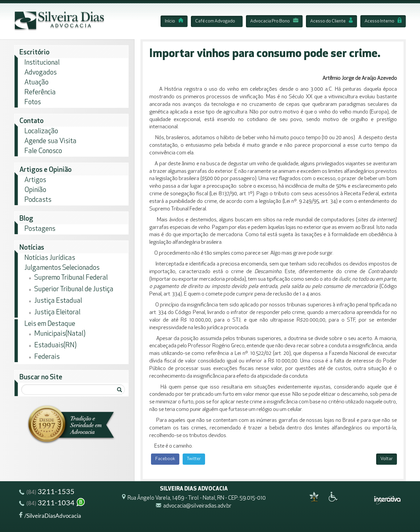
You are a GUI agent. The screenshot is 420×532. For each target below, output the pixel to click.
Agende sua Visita (50, 141)
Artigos (35, 180)
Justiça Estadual (58, 301)
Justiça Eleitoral (57, 313)
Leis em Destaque (50, 324)
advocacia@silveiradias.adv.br (197, 506)
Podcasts (38, 200)
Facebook (165, 459)
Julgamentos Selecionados (62, 268)
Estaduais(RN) (55, 345)
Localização (41, 131)
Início (174, 21)
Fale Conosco (43, 151)
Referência (40, 93)
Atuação (36, 83)
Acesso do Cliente (331, 21)
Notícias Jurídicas (50, 258)
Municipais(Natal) (60, 334)
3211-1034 (52, 503)
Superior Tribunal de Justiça (74, 289)
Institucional (42, 63)
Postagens (40, 229)
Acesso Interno (383, 21)
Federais (47, 357)
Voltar (387, 459)
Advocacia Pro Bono (274, 21)
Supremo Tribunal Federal (71, 278)
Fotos (33, 102)
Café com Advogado (215, 21)
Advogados (41, 73)
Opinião (35, 190)
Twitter (194, 459)
